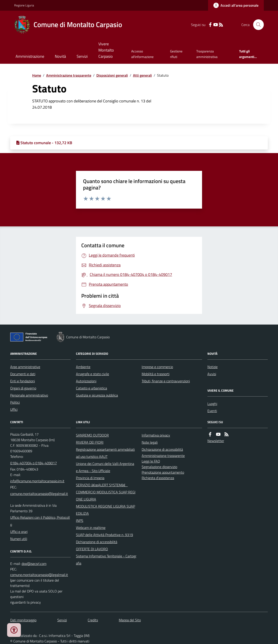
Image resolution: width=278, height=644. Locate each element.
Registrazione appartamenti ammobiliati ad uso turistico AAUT (105, 453)
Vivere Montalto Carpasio (106, 50)
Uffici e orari (19, 532)
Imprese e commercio (157, 367)
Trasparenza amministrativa (207, 54)
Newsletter (216, 441)
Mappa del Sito (130, 620)
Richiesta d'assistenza (158, 478)
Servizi (82, 56)
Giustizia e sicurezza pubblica (97, 395)
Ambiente (83, 367)
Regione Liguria (24, 5)
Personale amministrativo (29, 395)
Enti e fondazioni (23, 381)
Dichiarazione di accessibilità (97, 542)
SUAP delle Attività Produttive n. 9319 (104, 535)
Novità (60, 56)
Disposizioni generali (112, 75)
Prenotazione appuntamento (163, 472)
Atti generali (142, 75)
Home (37, 75)
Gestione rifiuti (176, 54)
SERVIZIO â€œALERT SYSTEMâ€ (102, 485)
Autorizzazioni (86, 381)
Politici (15, 402)
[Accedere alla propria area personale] (236, 5)
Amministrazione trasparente (69, 75)
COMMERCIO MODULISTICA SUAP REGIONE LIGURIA (106, 496)
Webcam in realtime (91, 528)
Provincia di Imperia (90, 478)
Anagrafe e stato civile (92, 374)
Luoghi (212, 404)
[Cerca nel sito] (257, 25)
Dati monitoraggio (23, 620)
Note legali (150, 442)
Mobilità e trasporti (156, 374)
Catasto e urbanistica (91, 388)
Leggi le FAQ (151, 461)
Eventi (212, 411)
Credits (93, 620)
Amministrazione (30, 56)
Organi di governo (23, 388)
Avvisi (212, 374)
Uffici (14, 409)
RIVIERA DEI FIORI (90, 442)
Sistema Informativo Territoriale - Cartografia (106, 560)
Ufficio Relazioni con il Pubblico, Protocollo (40, 521)
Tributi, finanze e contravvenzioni (166, 381)
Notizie (212, 367)
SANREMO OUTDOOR (92, 435)
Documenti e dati (23, 374)
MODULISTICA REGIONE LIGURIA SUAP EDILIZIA (105, 510)
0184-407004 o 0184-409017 (34, 463)
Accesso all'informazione (142, 54)
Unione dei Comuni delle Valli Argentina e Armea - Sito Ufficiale (105, 467)
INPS (80, 520)
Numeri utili (19, 539)
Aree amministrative (25, 367)
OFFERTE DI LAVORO (92, 549)
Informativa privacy (156, 435)
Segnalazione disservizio (159, 467)
